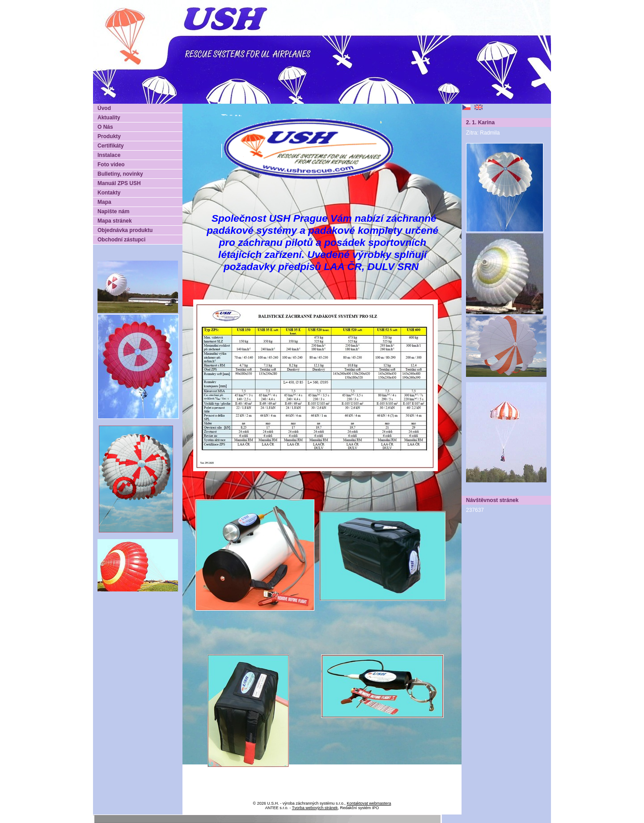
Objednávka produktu (125, 230)
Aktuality (109, 118)
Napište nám (113, 211)
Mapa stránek (115, 221)
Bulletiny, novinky (120, 174)
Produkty (109, 136)
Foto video (111, 165)
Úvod (104, 108)
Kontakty (109, 193)
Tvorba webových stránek (315, 808)
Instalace (109, 155)
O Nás (105, 127)
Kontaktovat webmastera (369, 803)
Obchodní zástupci (121, 240)
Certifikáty (111, 146)
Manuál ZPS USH (119, 183)
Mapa (104, 202)
